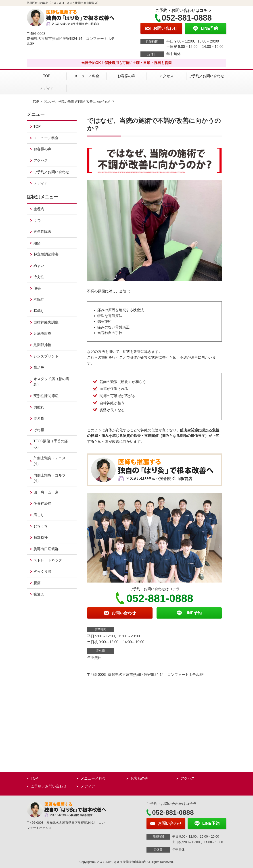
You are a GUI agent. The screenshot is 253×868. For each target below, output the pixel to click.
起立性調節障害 (46, 254)
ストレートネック (48, 560)
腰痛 (37, 583)
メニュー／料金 (87, 76)
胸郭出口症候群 (46, 549)
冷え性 (39, 277)
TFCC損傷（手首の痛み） (51, 444)
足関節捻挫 (42, 345)
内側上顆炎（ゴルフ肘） (50, 478)
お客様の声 (126, 76)
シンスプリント (46, 356)
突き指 (39, 418)
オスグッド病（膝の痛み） (51, 382)
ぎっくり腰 (42, 571)
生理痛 (39, 209)
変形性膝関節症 (46, 396)
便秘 (37, 288)
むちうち (41, 526)
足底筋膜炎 (42, 333)
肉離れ (39, 407)
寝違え (39, 594)
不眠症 (39, 300)
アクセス (166, 76)
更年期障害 (42, 232)
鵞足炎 (39, 367)
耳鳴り (39, 311)
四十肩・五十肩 (46, 492)
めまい (39, 266)
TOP (47, 76)
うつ (37, 220)
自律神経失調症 (46, 322)
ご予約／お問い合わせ (206, 76)
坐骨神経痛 (42, 503)
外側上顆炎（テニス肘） (50, 461)
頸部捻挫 (41, 537)
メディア (47, 88)
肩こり (39, 515)
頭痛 (37, 243)
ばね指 (39, 430)
